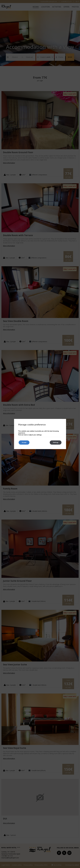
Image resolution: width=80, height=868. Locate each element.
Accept (24, 442)
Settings (56, 442)
